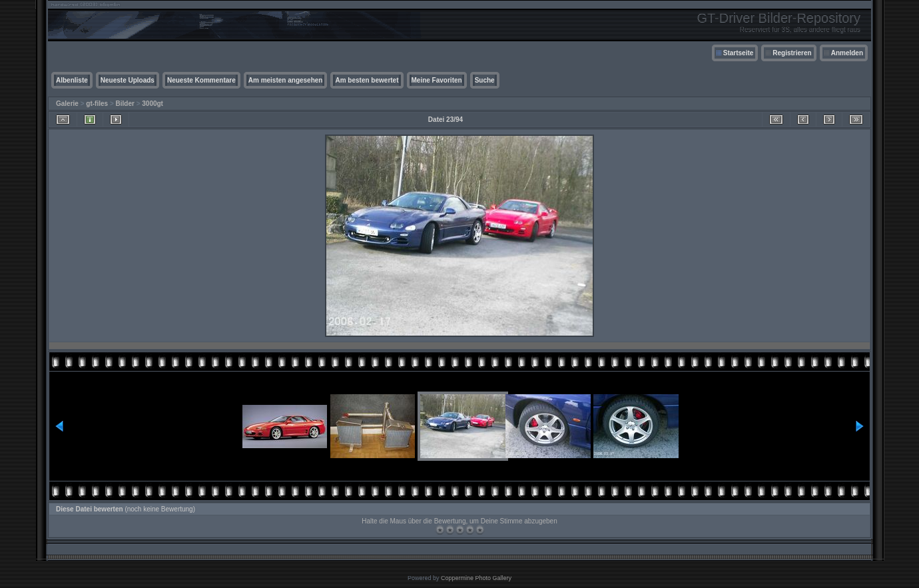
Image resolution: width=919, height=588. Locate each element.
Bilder (125, 104)
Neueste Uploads (128, 80)
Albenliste (72, 80)
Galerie (67, 104)
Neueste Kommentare (201, 80)
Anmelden (847, 53)
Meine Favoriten (437, 80)
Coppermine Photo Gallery (476, 578)
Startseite (739, 53)
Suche (485, 80)
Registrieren (792, 53)
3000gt (153, 104)
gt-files (97, 104)
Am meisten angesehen (286, 80)
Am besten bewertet (367, 80)
